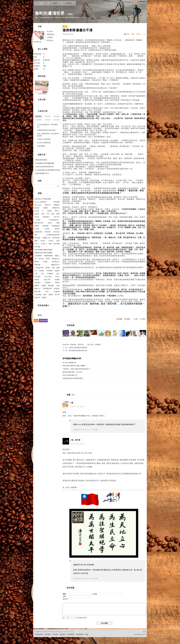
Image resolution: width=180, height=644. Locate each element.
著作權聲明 (71, 634)
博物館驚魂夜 (48, 256)
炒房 (58, 286)
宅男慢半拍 (56, 208)
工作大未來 (48, 277)
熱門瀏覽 (38, 120)
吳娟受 (37, 214)
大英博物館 (38, 256)
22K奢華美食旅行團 (53, 235)
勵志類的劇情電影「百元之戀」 (73, 372)
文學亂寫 (98, 345)
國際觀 (37, 286)
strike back (38, 205)
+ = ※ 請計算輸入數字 (75, 618)
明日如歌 (37, 238)
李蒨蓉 (48, 259)
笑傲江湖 (48, 205)
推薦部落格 (51, 34)
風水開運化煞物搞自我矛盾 (78, 351)
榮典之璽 (37, 292)
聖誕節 (57, 271)
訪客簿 (69, 3)
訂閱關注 (50, 37)
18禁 (43, 214)
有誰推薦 (70, 325)
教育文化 (81, 345)
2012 (58, 274)
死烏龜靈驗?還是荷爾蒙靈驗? (45, 163)
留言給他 (50, 40)
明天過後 (37, 277)
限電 (58, 241)
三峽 (42, 274)
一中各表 (37, 220)
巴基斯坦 (37, 283)
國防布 (37, 262)
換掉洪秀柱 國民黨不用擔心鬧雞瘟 (74, 366)
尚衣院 (51, 241)
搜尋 (58, 186)
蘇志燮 (57, 229)
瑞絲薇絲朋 (56, 226)
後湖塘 (44, 286)
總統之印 (37, 289)
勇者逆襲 (56, 202)
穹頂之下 (44, 244)
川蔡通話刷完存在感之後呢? (46, 130)
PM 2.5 (37, 244)
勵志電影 (51, 286)
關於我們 (48, 634)
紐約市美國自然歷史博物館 (43, 250)
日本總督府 (38, 295)
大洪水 (57, 277)
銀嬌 (36, 241)
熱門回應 (48, 120)
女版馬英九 (46, 217)
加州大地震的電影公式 (70, 375)
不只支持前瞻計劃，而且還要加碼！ (48, 126)
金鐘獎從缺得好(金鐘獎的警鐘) (73, 378)
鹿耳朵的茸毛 (39, 223)
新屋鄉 (57, 280)
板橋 (58, 268)
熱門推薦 (57, 120)
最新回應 (48, 116)
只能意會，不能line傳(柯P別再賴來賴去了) (77, 369)
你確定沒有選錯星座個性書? (78, 348)
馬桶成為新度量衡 (41, 160)
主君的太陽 (38, 232)
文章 (41, 3)
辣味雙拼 (45, 226)
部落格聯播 (43, 321)
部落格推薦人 (44, 305)
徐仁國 (37, 229)
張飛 (53, 214)
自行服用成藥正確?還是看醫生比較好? (48, 170)
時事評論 (73, 345)
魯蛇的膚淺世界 (50, 13)
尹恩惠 (45, 262)
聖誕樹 (41, 271)
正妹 (36, 274)
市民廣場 (49, 271)
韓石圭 (43, 241)
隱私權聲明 (80, 634)
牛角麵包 (50, 274)
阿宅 (47, 292)
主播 (53, 268)
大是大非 (56, 217)
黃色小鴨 (47, 280)
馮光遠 (37, 217)
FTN (48, 214)
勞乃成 (41, 259)
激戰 (58, 223)
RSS (36, 321)
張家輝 (37, 226)
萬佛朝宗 (56, 205)
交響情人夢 (46, 238)
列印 (144, 319)
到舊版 (70, 14)
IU (43, 211)
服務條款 (63, 634)
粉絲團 (37, 642)
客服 (87, 634)
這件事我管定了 (54, 220)
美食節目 (48, 232)
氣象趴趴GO (55, 265)
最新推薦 (57, 116)
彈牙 (36, 235)
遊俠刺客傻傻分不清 (42, 173)
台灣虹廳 (56, 292)
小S (36, 259)
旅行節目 (56, 232)
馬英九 (50, 223)
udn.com (143, 634)
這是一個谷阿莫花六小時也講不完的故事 (48, 135)
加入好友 (50, 31)
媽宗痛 (37, 208)
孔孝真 (47, 229)
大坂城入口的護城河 (44, 139)
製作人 (57, 211)
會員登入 (66, 599)
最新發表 (38, 116)
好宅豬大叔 (77, 430)
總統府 (51, 295)
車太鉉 (37, 211)
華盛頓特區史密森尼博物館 (43, 253)
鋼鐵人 (57, 256)
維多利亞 (37, 298)
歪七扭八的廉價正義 (69, 363)
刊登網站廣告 (39, 634)
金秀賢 (49, 211)
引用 (136, 319)
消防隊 (47, 268)
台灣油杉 (56, 289)
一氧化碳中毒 (39, 268)
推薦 (128, 319)
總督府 (44, 298)
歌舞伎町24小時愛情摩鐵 (43, 199)
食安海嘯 (56, 244)
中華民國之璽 (47, 289)
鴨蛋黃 (37, 280)
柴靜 (50, 244)
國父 (45, 295)
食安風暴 (37, 247)
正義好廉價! (41, 146)
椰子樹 (57, 295)
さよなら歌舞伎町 (40, 202)
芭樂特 (57, 283)
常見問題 (55, 634)
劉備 (58, 214)
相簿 (55, 3)
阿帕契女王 (56, 259)
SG (36, 271)
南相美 (46, 208)
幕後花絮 (37, 265)
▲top (144, 632)
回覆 (120, 319)
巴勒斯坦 (48, 283)
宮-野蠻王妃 (56, 262)
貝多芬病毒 (56, 238)
